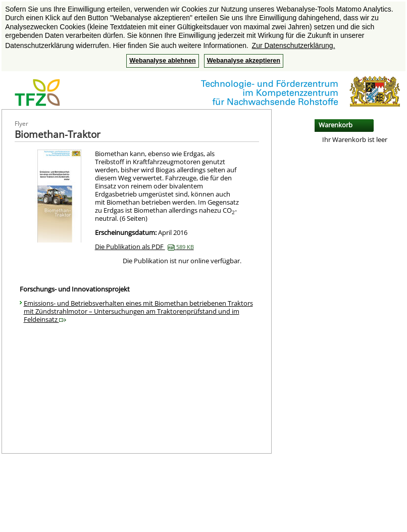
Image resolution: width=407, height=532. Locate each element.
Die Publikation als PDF (144, 247)
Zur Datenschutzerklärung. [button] (294, 45)
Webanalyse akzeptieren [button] (244, 61)
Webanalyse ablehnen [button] (162, 61)
